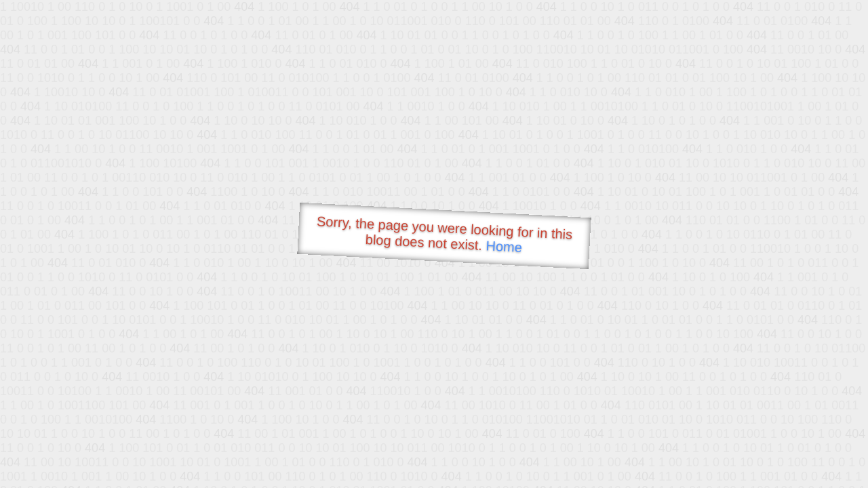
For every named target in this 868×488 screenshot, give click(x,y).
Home (504, 246)
